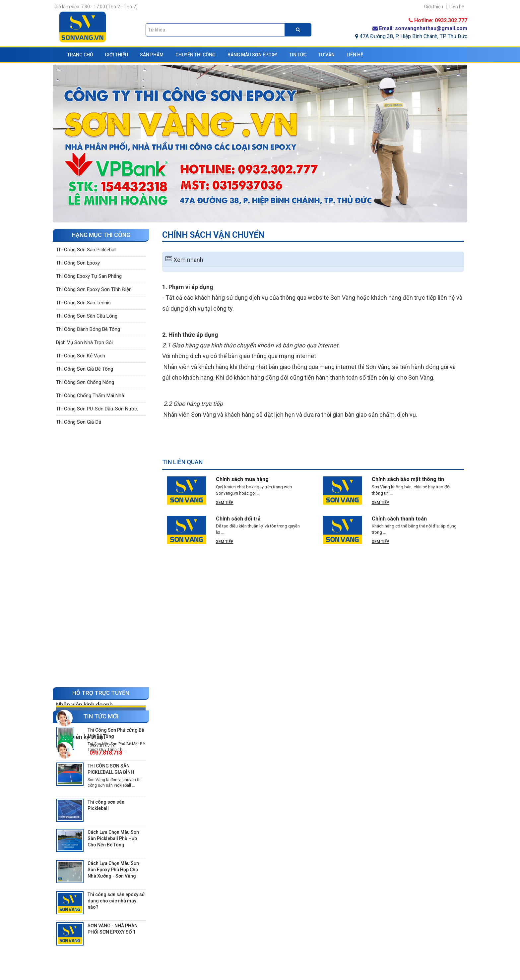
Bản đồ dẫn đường (187, 968)
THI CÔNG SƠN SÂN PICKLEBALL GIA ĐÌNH (111, 709)
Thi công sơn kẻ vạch (81, 357)
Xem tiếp (225, 503)
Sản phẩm (152, 55)
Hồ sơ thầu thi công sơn (195, 949)
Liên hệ (355, 55)
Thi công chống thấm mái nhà (90, 397)
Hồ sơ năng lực (184, 929)
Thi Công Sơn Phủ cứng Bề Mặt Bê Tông (116, 673)
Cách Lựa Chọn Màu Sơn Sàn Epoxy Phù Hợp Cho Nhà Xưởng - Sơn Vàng (113, 810)
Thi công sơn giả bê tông (85, 371)
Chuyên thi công (195, 55)
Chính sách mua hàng (242, 479)
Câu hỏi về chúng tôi (190, 939)
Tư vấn (326, 55)
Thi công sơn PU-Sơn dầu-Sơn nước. (97, 410)
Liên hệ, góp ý (182, 958)
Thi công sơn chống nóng (85, 384)
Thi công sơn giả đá (79, 424)
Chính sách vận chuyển (299, 949)
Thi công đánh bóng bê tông (88, 331)
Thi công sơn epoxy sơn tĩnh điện (94, 291)
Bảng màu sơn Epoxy (252, 55)
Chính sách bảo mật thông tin (408, 479)
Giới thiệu (116, 55)
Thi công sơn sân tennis (83, 304)
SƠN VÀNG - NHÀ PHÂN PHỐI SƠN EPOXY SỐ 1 (113, 869)
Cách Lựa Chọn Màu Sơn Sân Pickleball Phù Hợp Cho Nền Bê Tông (113, 778)
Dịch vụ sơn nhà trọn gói (84, 344)
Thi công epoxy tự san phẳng (89, 278)
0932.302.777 (102, 461)
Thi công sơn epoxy (78, 265)
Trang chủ (80, 55)
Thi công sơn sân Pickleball (86, 251)
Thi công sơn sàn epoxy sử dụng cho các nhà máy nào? (116, 841)
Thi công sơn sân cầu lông (87, 318)
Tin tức (298, 55)
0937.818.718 (102, 493)
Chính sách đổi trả (238, 519)
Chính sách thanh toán (399, 519)
